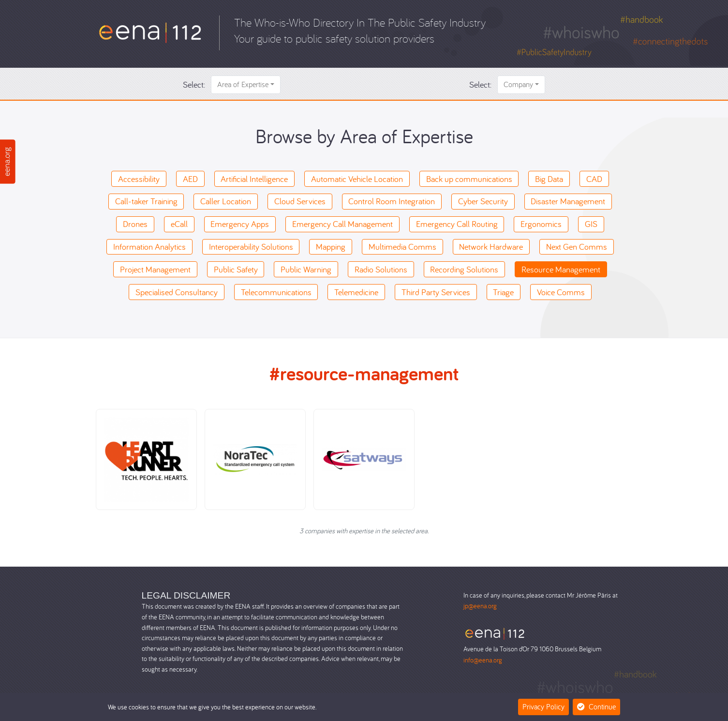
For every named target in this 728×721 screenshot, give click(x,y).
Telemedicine (356, 292)
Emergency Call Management (342, 224)
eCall (179, 224)
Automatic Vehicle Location (357, 179)
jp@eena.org (480, 606)
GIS (591, 224)
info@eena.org (483, 660)
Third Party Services (436, 292)
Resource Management (561, 269)
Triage (503, 292)
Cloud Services (300, 201)
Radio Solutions (381, 269)
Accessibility (139, 179)
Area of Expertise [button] (243, 84)
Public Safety (236, 269)
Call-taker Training (146, 201)
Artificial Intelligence (254, 179)
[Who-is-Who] (150, 32)
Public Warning (306, 269)
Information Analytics (149, 247)
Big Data (549, 179)
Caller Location (226, 201)
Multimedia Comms (402, 247)
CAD (594, 179)
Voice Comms (561, 292)
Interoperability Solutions (251, 247)
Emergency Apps (240, 224)
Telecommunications (276, 292)
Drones (135, 224)
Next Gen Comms (577, 247)
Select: (194, 84)
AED (190, 179)
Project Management (155, 269)
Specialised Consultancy (177, 292)
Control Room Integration (392, 201)
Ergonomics (541, 224)
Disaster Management (568, 201)
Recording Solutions (464, 269)
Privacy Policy (543, 706)
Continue (596, 706)
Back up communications (469, 179)
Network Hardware (491, 247)
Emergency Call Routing (457, 224)
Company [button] (518, 84)
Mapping (331, 247)
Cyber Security (483, 201)
